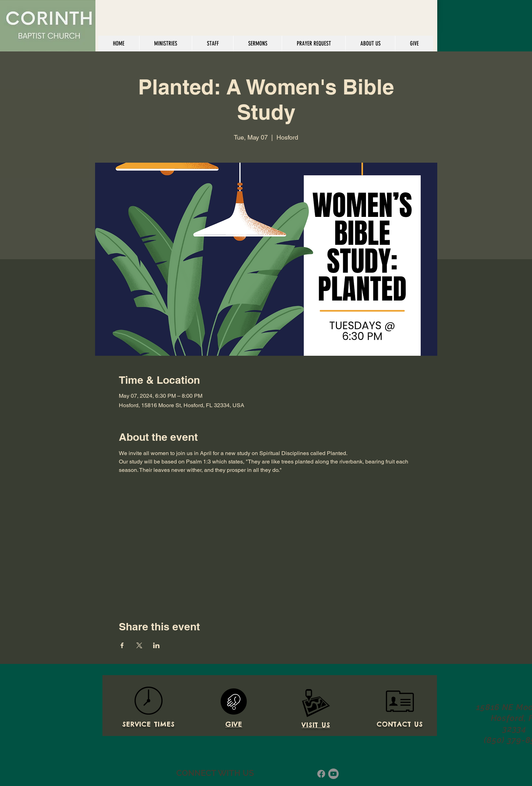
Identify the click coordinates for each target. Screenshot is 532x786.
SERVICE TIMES (148, 724)
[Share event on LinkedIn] (156, 645)
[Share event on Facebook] (122, 645)
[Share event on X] (139, 645)
